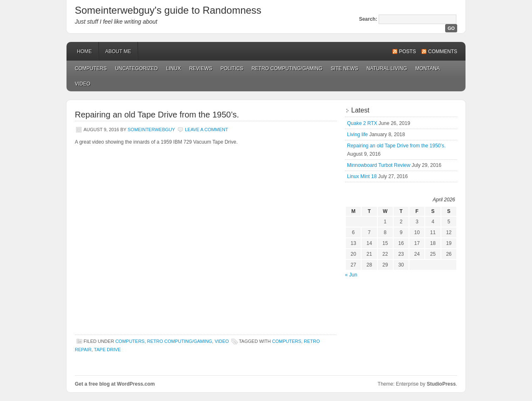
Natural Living (387, 68)
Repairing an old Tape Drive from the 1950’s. (157, 115)
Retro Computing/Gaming (287, 68)
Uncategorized (137, 68)
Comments (443, 51)
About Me (118, 51)
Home (84, 51)
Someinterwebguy (151, 130)
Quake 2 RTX (362, 123)
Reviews (201, 68)
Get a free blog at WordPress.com (115, 384)
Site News (345, 68)
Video (83, 84)
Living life (357, 134)
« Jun (351, 275)
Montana (427, 68)
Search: (368, 19)
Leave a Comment (207, 130)
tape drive (107, 350)
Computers (91, 68)
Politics (232, 68)
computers (287, 341)
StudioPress (441, 384)
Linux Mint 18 (362, 176)
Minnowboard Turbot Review (379, 165)
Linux (174, 68)
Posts (408, 51)
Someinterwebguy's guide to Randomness (168, 10)
